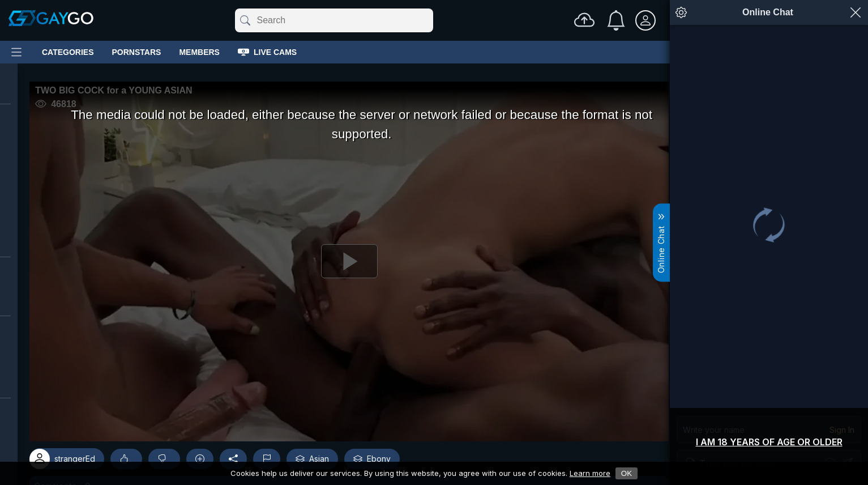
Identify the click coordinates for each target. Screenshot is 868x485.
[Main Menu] (16, 52)
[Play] (343, 265)
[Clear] (431, 20)
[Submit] (244, 20)
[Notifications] (616, 20)
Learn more (590, 473)
